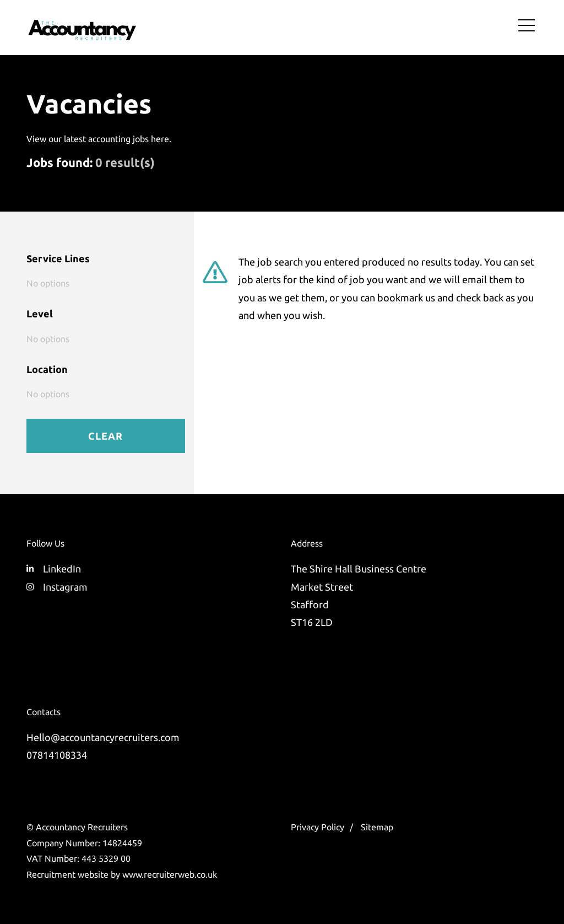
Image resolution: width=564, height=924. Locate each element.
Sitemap (377, 827)
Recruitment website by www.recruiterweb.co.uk (122, 874)
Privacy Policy (318, 827)
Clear (105, 436)
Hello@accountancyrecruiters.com (103, 737)
